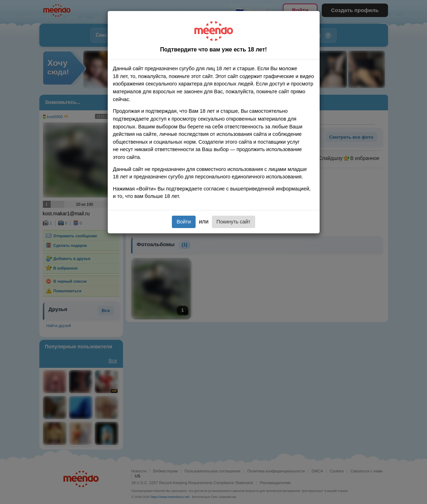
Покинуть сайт (234, 222)
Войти (184, 222)
